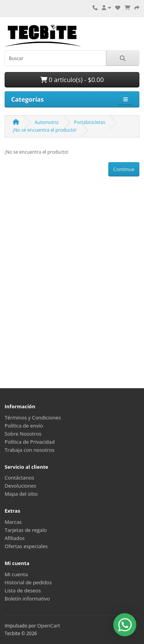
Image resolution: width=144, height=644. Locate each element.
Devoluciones (20, 486)
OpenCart (49, 626)
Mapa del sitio (21, 494)
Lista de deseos (23, 590)
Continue (124, 169)
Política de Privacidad (30, 442)
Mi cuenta (16, 574)
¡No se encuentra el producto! (45, 130)
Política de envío (24, 426)
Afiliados (15, 538)
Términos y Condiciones (33, 418)
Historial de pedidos (28, 582)
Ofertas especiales (26, 546)
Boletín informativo (27, 599)
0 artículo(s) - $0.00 (72, 80)
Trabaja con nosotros (30, 450)
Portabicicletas (90, 122)
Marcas (13, 522)
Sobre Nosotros (23, 434)
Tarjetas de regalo (26, 530)
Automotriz (47, 122)
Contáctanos (19, 478)
